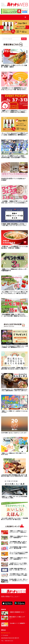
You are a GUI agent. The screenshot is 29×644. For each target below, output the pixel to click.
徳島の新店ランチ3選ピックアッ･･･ (17, 618)
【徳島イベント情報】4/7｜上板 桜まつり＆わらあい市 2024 (14, 412)
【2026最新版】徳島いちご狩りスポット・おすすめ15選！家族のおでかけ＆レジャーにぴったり (14, 315)
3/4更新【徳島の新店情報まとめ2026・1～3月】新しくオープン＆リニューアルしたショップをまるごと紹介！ (14, 225)
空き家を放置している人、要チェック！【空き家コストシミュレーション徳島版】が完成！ (19, 580)
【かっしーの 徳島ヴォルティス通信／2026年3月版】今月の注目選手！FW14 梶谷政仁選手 (14, 157)
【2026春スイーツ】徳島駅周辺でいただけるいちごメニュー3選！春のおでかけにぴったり (14, 89)
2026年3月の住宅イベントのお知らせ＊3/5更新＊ (14, 179)
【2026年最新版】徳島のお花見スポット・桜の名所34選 (18, 548)
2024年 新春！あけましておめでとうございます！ (14, 433)
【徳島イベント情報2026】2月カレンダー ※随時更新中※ (18, 558)
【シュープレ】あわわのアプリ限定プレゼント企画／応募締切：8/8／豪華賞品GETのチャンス (14, 347)
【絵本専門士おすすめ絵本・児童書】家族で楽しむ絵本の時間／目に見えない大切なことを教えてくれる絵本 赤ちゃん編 (14, 368)
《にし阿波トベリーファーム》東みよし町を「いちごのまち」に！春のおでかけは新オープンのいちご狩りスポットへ (14, 293)
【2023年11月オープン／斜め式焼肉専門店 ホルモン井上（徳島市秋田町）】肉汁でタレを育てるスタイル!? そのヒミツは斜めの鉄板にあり (14, 390)
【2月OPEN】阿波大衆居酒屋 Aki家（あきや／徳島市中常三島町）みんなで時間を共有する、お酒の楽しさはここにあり (14, 476)
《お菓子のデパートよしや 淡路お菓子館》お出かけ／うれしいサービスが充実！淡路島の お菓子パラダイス (19, 564)
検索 (24, 39)
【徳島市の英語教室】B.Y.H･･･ (17, 612)
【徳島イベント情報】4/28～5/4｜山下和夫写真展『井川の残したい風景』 (14, 497)
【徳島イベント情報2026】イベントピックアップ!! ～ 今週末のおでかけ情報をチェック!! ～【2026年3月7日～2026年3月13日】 (14, 112)
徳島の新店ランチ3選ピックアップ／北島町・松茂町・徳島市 (14, 66)
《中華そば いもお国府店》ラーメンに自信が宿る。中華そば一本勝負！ (14, 247)
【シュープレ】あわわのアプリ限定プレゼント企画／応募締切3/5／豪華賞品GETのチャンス (19, 553)
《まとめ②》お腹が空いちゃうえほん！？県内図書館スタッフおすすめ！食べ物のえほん (14, 519)
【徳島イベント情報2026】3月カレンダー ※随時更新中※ (14, 270)
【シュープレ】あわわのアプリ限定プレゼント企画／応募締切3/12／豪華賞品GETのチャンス (14, 134)
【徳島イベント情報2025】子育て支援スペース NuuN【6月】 (13, 454)
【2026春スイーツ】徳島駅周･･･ (18, 623)
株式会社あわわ (6, 633)
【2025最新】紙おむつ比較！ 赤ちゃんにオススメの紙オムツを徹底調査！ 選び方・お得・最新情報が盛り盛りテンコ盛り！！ (19, 575)
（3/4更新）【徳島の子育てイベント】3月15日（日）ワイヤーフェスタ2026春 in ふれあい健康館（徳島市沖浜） (14, 202)
